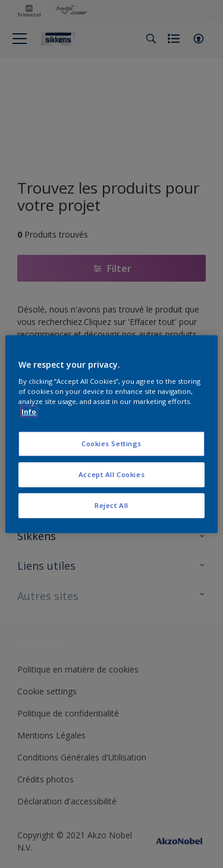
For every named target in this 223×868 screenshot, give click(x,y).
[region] (111, 434)
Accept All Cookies (111, 474)
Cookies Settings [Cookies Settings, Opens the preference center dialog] (111, 444)
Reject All (111, 505)
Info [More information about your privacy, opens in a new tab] (29, 411)
